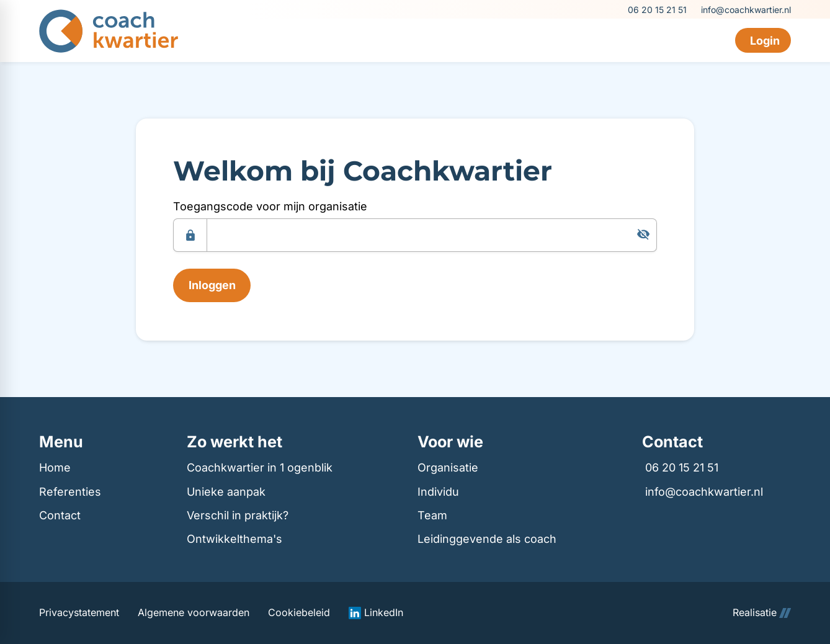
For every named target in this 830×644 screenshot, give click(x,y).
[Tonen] (643, 235)
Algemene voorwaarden (194, 613)
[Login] (763, 40)
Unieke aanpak (226, 492)
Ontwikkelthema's (234, 539)
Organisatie (448, 467)
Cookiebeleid (299, 613)
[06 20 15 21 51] (656, 10)
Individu (438, 492)
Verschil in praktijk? (238, 515)
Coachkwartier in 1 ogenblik (260, 467)
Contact (60, 515)
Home (55, 467)
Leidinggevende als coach (487, 539)
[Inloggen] (212, 285)
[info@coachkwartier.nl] (745, 10)
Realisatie (762, 613)
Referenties (70, 492)
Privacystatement (79, 613)
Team (432, 515)
